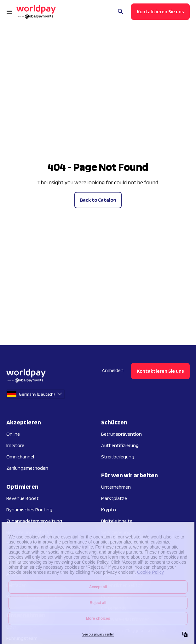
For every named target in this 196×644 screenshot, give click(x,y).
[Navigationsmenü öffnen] (9, 12)
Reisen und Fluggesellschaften (133, 631)
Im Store (15, 445)
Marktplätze (114, 498)
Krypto (109, 510)
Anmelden (113, 370)
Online (13, 434)
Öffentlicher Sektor (122, 585)
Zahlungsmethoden (27, 468)
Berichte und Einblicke (29, 532)
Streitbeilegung (118, 457)
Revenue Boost (23, 498)
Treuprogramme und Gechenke (39, 544)
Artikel (13, 574)
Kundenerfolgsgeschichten (35, 597)
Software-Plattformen (125, 619)
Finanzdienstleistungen (127, 551)
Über (11, 627)
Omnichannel (20, 457)
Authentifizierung (120, 445)
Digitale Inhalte (117, 521)
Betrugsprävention (121, 434)
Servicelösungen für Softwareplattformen (124, 536)
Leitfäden (17, 585)
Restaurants (115, 597)
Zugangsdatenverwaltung (34, 521)
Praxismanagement (122, 574)
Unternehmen (116, 487)
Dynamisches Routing (29, 510)
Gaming (109, 563)
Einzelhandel (114, 608)
